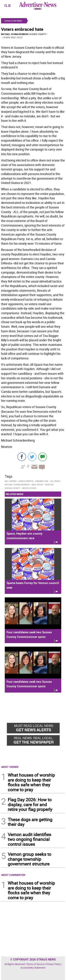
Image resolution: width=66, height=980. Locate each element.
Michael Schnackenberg (15, 34)
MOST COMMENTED (13, 875)
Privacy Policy (53, 964)
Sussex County (38, 34)
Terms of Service (35, 964)
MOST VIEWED (10, 767)
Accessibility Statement (33, 968)
